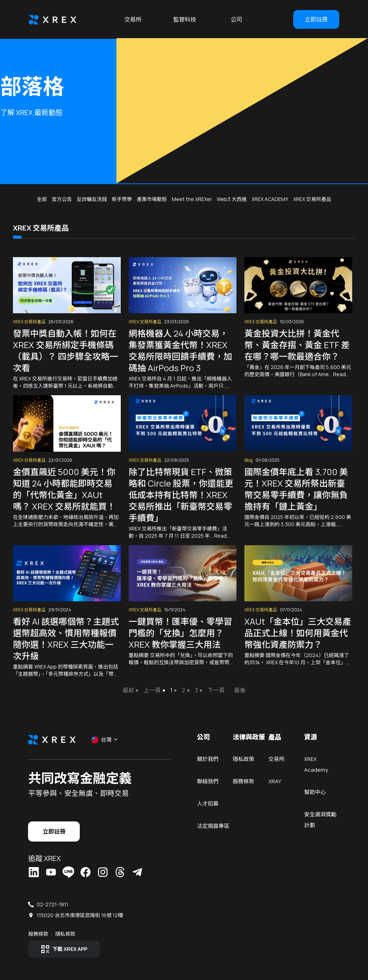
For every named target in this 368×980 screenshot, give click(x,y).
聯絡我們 (208, 781)
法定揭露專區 (213, 826)
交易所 (133, 19)
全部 (42, 199)
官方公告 (62, 199)
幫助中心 (314, 792)
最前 (128, 690)
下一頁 (216, 690)
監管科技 (185, 19)
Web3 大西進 (232, 199)
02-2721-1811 (53, 904)
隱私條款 (66, 933)
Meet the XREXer (192, 199)
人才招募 (208, 803)
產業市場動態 (152, 199)
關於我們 (208, 759)
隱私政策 (243, 759)
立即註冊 (316, 19)
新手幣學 (122, 199)
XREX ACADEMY (270, 199)
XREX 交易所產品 (312, 199)
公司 (236, 19)
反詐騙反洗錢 (92, 199)
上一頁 (152, 690)
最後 (240, 690)
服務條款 (243, 781)
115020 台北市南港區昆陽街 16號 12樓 (80, 914)
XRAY (275, 781)
